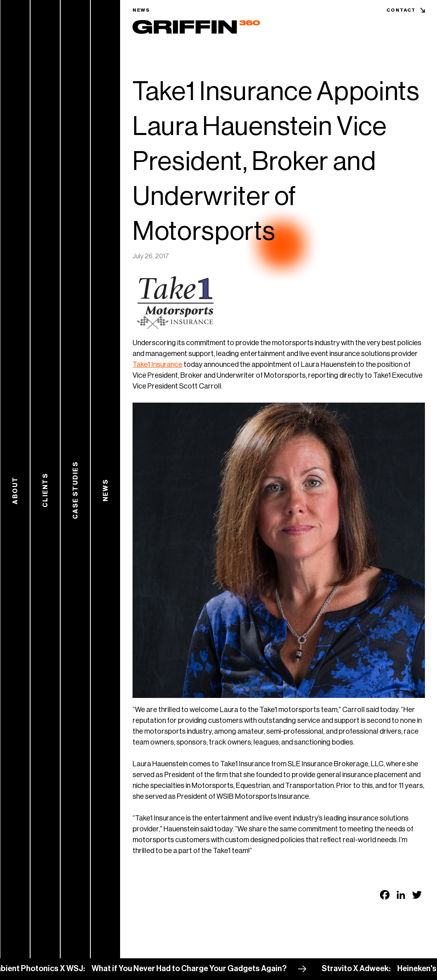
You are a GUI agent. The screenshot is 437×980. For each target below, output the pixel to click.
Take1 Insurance (157, 364)
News (141, 10)
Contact (401, 10)
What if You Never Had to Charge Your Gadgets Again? (192, 969)
